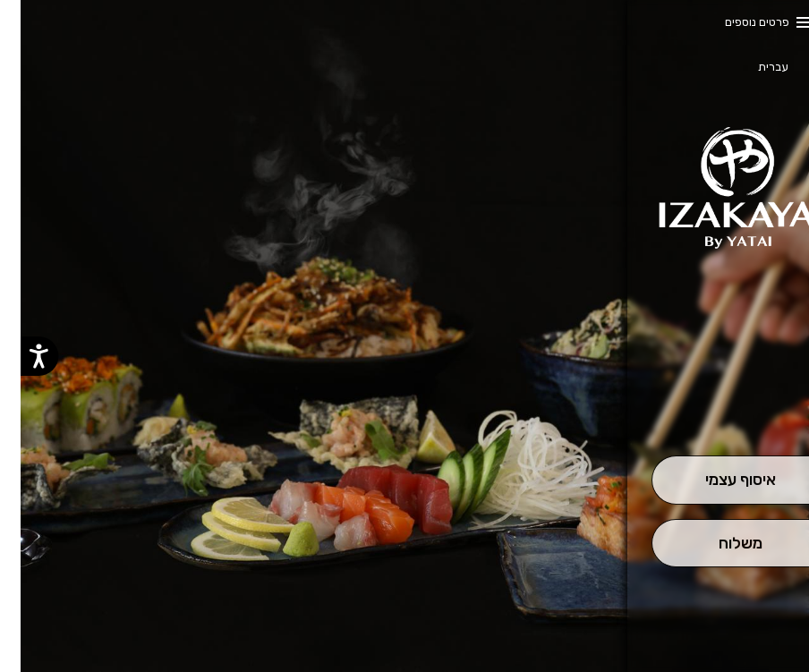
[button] (720, 405)
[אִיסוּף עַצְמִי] (720, 480)
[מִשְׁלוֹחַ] (720, 544)
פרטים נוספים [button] (737, 22)
